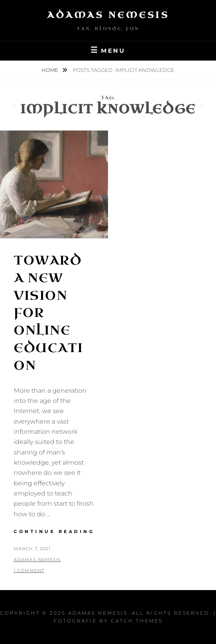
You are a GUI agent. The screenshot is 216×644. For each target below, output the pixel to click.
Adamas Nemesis (108, 15)
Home (50, 70)
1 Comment (29, 571)
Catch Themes (137, 621)
